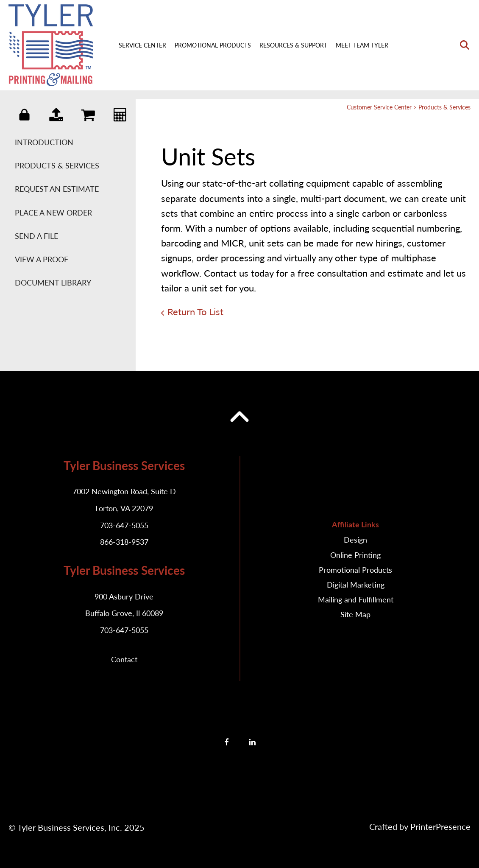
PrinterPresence (440, 826)
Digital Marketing (356, 585)
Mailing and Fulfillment (356, 599)
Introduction (44, 142)
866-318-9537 (124, 542)
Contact (124, 659)
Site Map (355, 614)
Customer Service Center (379, 107)
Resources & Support (293, 45)
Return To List (195, 312)
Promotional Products (213, 45)
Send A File (36, 236)
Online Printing (355, 555)
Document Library (53, 283)
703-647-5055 (124, 525)
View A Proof (42, 259)
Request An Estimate (57, 189)
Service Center (142, 45)
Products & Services (57, 165)
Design (355, 540)
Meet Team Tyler (362, 45)
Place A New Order (53, 213)
